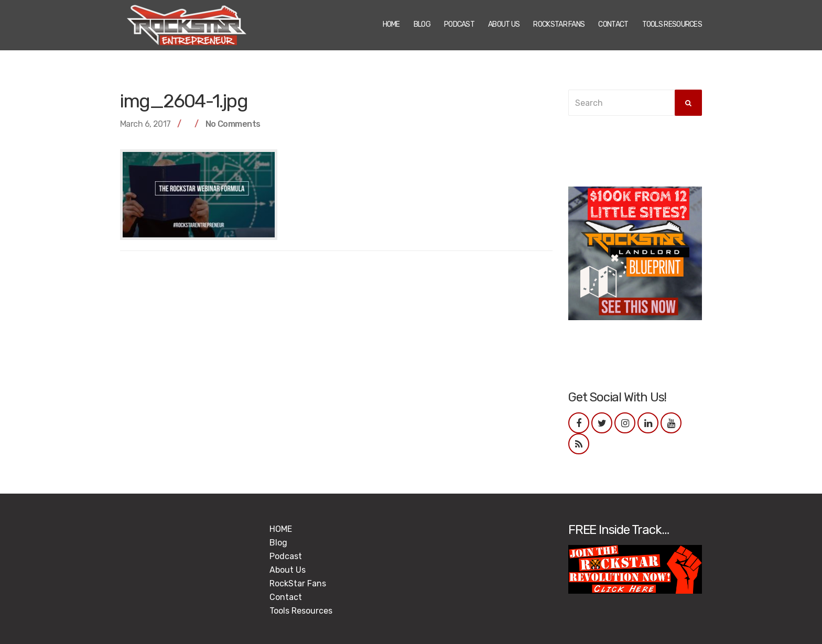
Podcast (459, 24)
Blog (422, 24)
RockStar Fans (559, 24)
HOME (391, 24)
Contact (613, 24)
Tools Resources (672, 24)
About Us (504, 24)
